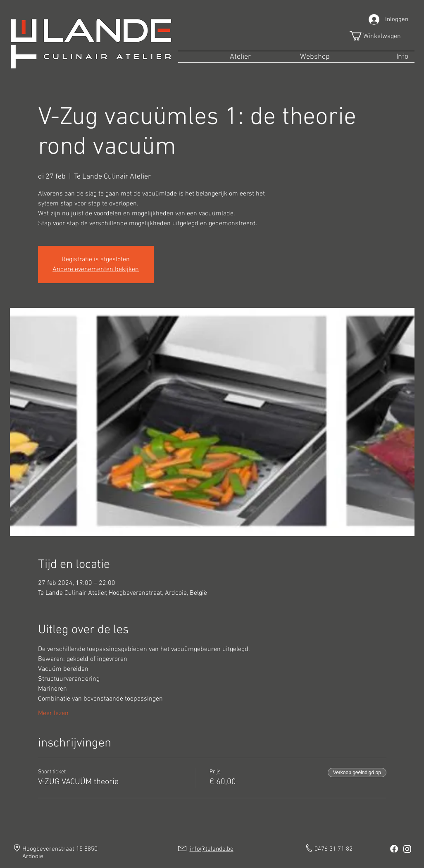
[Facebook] (394, 849)
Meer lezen (53, 713)
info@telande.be (212, 849)
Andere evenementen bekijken (96, 269)
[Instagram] (407, 849)
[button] (381, 36)
